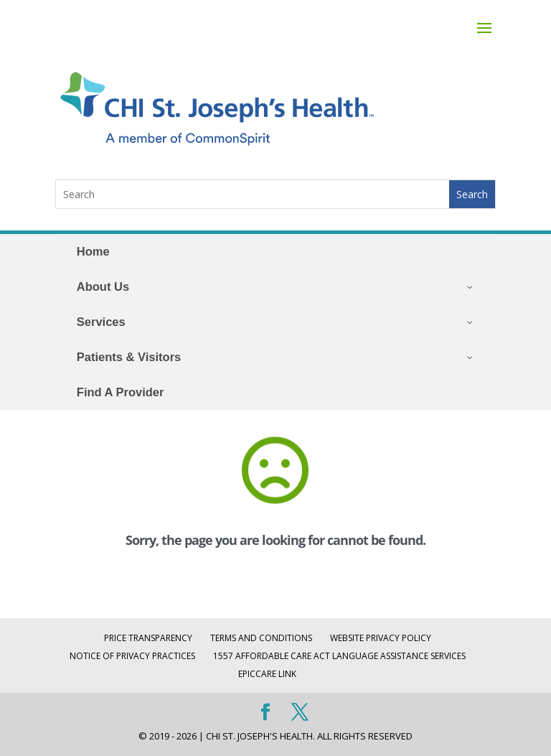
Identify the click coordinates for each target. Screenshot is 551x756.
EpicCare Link (267, 674)
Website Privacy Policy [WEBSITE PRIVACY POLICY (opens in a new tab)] (381, 638)
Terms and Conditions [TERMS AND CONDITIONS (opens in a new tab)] (261, 638)
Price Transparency (148, 638)
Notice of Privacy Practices (132, 656)
